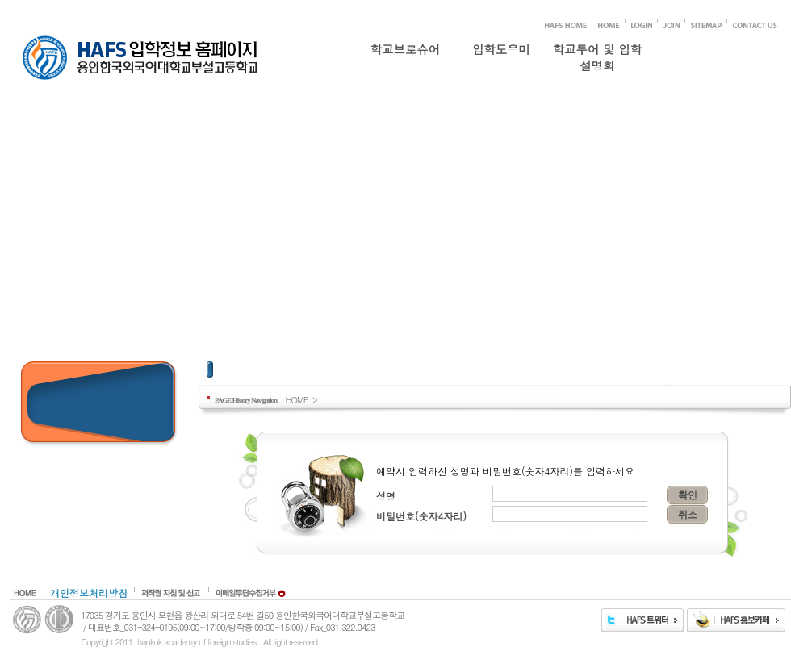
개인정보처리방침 (89, 593)
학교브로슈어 (405, 49)
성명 (386, 496)
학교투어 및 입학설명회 (597, 54)
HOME (296, 399)
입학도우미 (501, 49)
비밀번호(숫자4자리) (421, 516)
